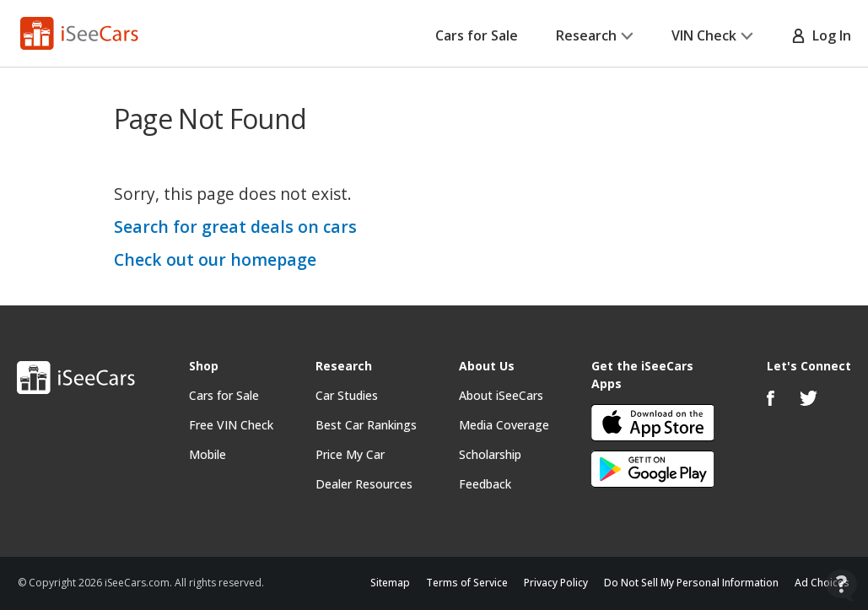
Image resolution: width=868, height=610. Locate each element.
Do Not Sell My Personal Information (691, 583)
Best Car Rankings (366, 425)
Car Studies (347, 395)
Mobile (208, 454)
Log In (821, 35)
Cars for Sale (477, 35)
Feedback (485, 484)
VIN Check (712, 35)
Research (595, 35)
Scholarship (490, 454)
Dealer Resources (364, 484)
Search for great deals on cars (235, 227)
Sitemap (390, 583)
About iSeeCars (501, 395)
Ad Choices (822, 583)
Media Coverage (504, 425)
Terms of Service (467, 583)
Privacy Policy (556, 583)
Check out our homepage (215, 259)
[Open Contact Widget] (841, 585)
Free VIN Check (231, 425)
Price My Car (350, 454)
